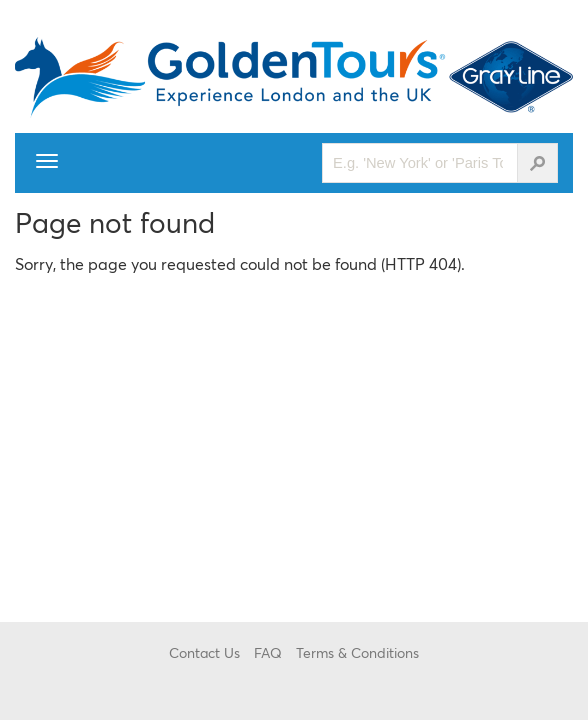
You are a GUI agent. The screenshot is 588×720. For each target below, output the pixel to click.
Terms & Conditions (357, 652)
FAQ (268, 652)
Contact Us (204, 652)
